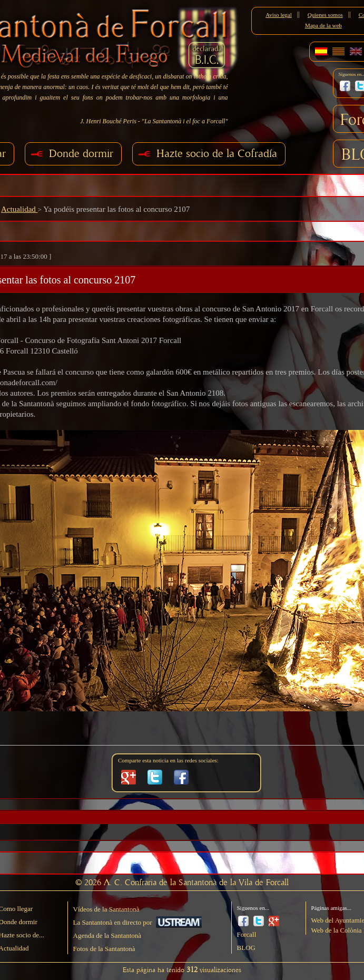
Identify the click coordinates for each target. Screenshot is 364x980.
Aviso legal (279, 15)
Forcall (247, 934)
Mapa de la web (323, 25)
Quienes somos (325, 15)
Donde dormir (81, 154)
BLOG (246, 948)
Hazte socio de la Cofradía (217, 154)
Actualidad (19, 209)
